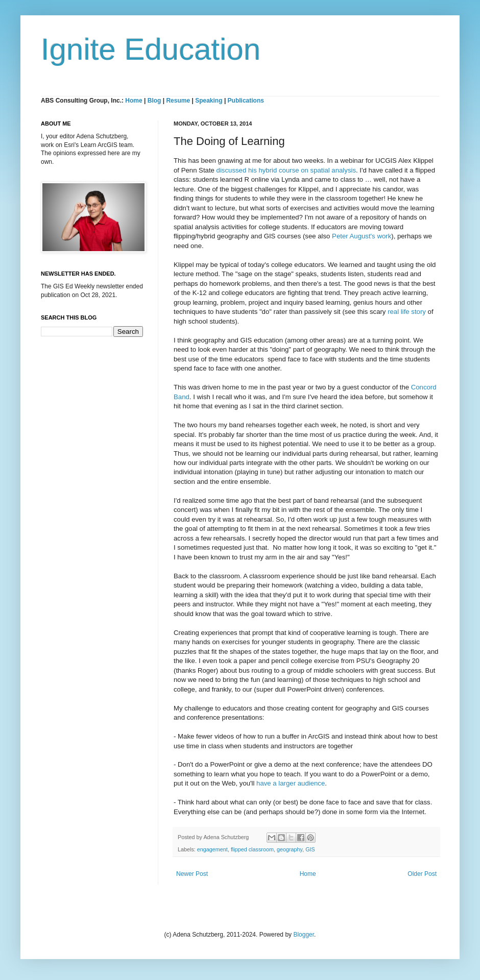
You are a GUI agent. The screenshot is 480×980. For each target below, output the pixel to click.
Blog (154, 101)
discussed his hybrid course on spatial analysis (286, 170)
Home (134, 101)
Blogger (304, 935)
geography (290, 849)
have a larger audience (291, 783)
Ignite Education (151, 49)
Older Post (422, 874)
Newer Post (192, 874)
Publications (246, 101)
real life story (407, 312)
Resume (179, 101)
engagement (212, 849)
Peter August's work (362, 236)
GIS (310, 849)
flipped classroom (252, 849)
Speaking (209, 101)
